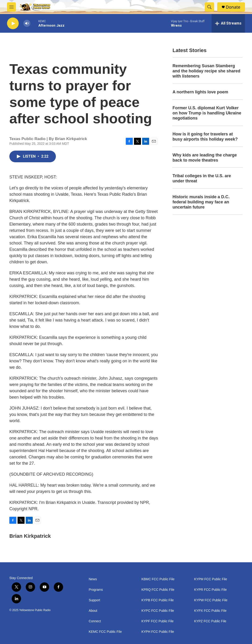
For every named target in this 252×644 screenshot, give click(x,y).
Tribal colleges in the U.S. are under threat (202, 178)
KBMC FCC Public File (158, 579)
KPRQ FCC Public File (158, 590)
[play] (13, 23)
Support (94, 600)
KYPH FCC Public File (158, 632)
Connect (95, 621)
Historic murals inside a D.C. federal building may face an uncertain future (201, 202)
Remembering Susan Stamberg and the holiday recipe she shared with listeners (206, 71)
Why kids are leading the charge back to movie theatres (205, 158)
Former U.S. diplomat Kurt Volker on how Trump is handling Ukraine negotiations (207, 113)
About (93, 611)
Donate (233, 7)
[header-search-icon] (209, 7)
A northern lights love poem (200, 92)
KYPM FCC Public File (211, 579)
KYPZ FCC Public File (210, 621)
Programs (96, 590)
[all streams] (228, 23)
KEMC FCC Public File (105, 632)
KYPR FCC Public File (210, 590)
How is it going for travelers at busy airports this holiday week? (205, 137)
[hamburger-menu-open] (11, 7)
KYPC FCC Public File (158, 611)
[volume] (27, 23)
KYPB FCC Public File (158, 600)
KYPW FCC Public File (211, 600)
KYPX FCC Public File (210, 611)
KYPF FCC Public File (158, 621)
